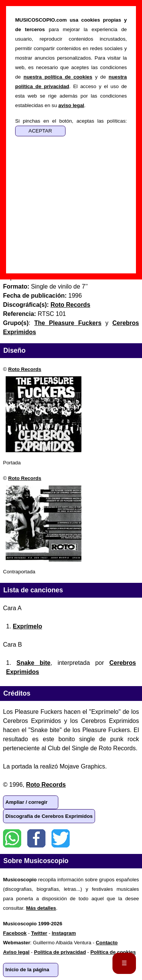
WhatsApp (12, 838)
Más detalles (41, 908)
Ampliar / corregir (26, 802)
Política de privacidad (60, 952)
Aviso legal (16, 952)
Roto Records (25, 369)
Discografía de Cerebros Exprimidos (49, 816)
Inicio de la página (27, 970)
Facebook (36, 838)
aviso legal (71, 105)
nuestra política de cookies (58, 77)
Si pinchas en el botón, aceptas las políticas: (71, 121)
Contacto (107, 943)
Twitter (61, 838)
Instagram (64, 933)
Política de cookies (113, 952)
